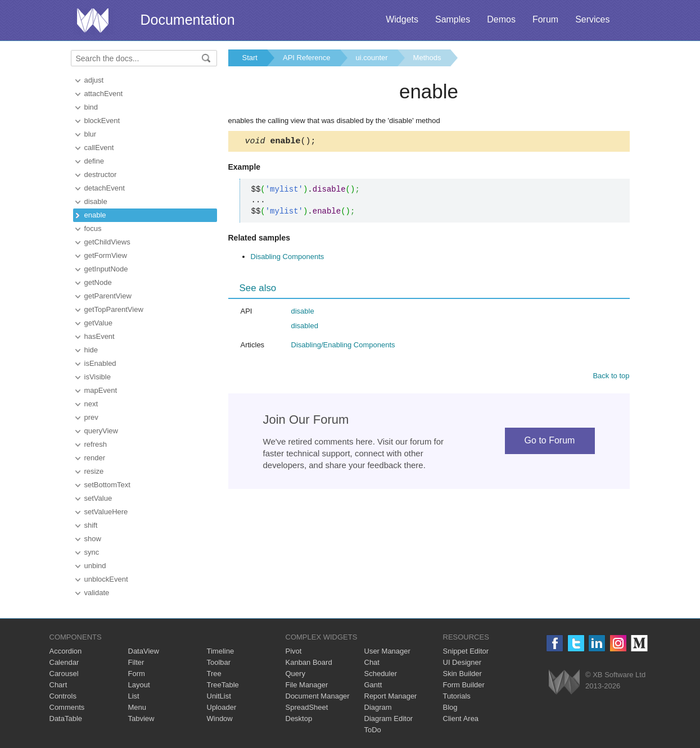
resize (94, 471)
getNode (98, 282)
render (95, 458)
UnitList (219, 696)
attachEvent (104, 94)
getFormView (106, 255)
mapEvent (101, 390)
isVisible (98, 377)
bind (91, 107)
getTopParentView (114, 309)
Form (137, 674)
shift (91, 525)
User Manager (387, 651)
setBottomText (107, 485)
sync (92, 552)
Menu (137, 707)
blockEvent (102, 121)
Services (592, 19)
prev (91, 417)
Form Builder (464, 685)
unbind (95, 566)
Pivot (294, 651)
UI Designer (462, 662)
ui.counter (372, 58)
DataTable (66, 718)
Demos (501, 19)
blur (91, 134)
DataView (144, 651)
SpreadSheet (307, 707)
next (91, 404)
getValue (98, 323)
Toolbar (219, 662)
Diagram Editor (389, 718)
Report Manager (391, 696)
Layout (139, 685)
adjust (94, 80)
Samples (453, 19)
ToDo (373, 730)
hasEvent (100, 336)
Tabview (141, 718)
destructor (101, 174)
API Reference (307, 58)
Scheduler (381, 674)
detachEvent (105, 188)
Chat (372, 662)
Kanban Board (309, 662)
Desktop (299, 718)
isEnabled (100, 363)
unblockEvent (106, 579)
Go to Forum (550, 442)
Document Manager (318, 696)
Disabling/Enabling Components (343, 346)
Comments (67, 707)
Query (295, 674)
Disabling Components (288, 258)
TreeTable (223, 685)
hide (91, 350)
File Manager (307, 685)
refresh (96, 444)
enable (95, 215)
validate (97, 593)
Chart (58, 685)
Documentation (188, 20)
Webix (564, 682)
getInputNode (106, 269)
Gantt (373, 685)
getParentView (108, 296)
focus (93, 228)
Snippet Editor (466, 651)
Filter (136, 662)
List (134, 696)
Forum (545, 19)
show (93, 539)
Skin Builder (462, 674)
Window (220, 718)
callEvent (99, 148)
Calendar (64, 662)
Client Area (461, 718)
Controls (63, 696)
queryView (101, 431)
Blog (450, 707)
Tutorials (457, 696)
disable (96, 201)
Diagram (378, 707)
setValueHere (106, 512)
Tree (214, 674)
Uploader (222, 707)
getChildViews (107, 242)
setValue (98, 498)
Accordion (66, 651)
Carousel (64, 674)
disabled (305, 327)
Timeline (221, 651)
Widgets (402, 19)
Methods (427, 58)
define (94, 161)
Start (250, 58)
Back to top (611, 377)
